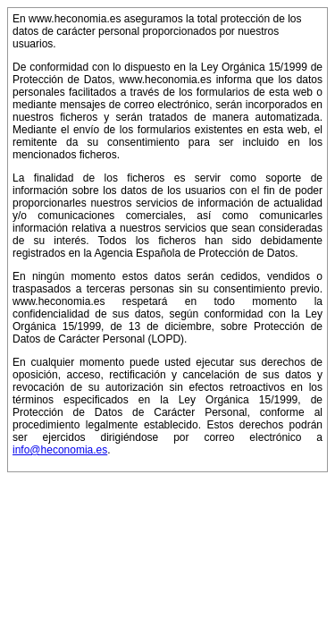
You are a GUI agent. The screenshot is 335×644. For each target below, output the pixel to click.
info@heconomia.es (60, 450)
